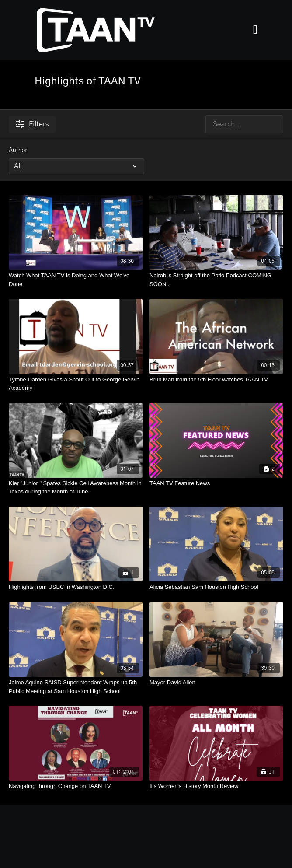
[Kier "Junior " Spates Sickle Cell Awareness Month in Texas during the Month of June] (76, 488)
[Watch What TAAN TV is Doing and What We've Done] (76, 280)
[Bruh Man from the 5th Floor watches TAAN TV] (216, 380)
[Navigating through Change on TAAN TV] (76, 786)
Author (18, 150)
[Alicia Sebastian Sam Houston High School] (216, 587)
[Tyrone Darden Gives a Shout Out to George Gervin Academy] (76, 384)
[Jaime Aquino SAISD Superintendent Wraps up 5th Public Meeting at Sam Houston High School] (76, 687)
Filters (32, 124)
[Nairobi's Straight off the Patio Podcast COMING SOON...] (216, 280)
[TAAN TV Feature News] (216, 483)
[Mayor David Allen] (216, 682)
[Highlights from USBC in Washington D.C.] (76, 587)
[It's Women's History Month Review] (216, 786)
